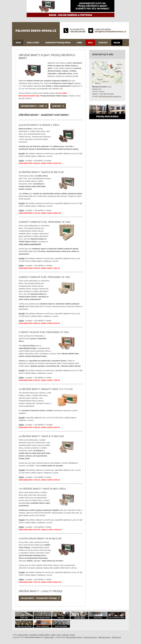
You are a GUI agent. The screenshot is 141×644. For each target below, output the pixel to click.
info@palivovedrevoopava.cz (110, 32)
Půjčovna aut (116, 637)
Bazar (117, 43)
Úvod (18, 43)
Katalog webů (49, 637)
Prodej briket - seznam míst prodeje (39, 598)
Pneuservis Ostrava (90, 637)
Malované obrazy (104, 637)
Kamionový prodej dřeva (58, 43)
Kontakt (103, 43)
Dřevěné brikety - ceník (32, 106)
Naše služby (33, 43)
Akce (90, 43)
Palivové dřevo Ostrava (74, 637)
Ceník (79, 43)
